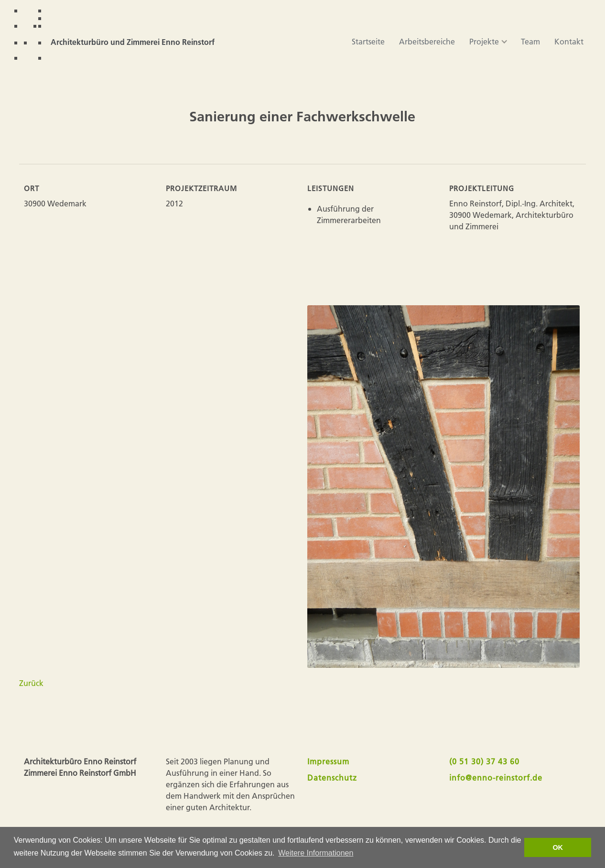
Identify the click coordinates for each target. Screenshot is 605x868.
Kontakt (569, 41)
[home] (119, 35)
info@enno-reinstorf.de (496, 777)
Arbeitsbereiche (427, 41)
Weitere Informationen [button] (316, 853)
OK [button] (558, 847)
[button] (484, 42)
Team (530, 41)
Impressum (328, 761)
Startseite (368, 41)
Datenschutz (332, 777)
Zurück (31, 683)
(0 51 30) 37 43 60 (484, 761)
